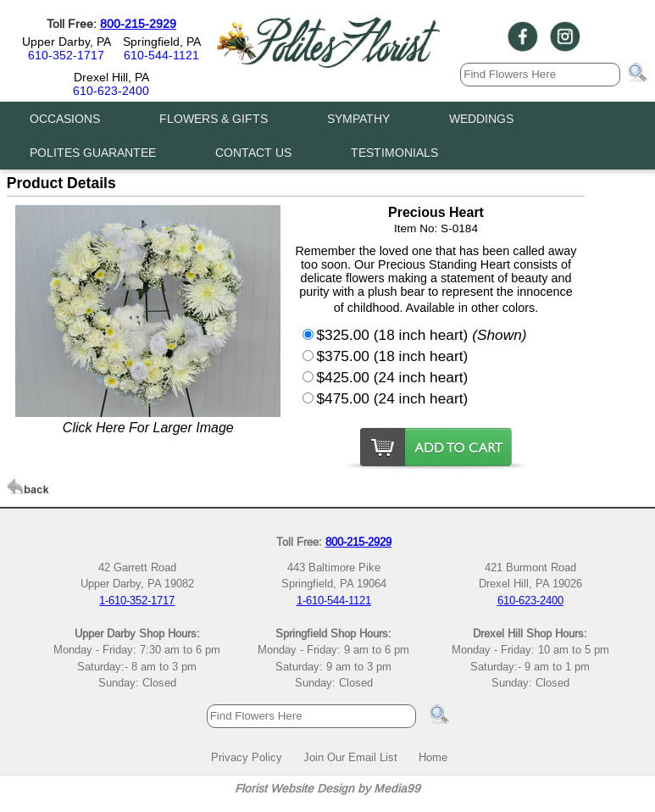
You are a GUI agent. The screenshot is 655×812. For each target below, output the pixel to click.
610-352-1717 (66, 55)
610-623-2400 (111, 91)
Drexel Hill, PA (111, 77)
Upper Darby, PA (67, 42)
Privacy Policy (247, 757)
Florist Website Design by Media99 (327, 788)
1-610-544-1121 (334, 600)
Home (433, 757)
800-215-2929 (138, 24)
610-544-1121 (161, 55)
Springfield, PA (162, 42)
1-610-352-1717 (137, 600)
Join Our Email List (350, 757)
